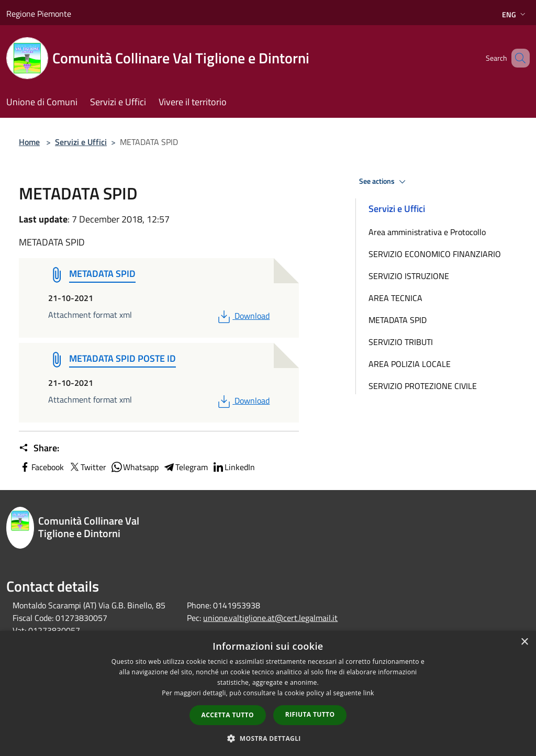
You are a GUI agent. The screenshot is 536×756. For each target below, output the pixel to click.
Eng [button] (515, 14)
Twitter (87, 467)
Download (243, 316)
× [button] (524, 642)
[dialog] (268, 693)
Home (29, 142)
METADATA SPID (398, 320)
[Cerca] (517, 58)
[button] (268, 738)
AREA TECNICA (395, 298)
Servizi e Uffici (81, 142)
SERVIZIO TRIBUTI (401, 342)
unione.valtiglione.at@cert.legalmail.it (270, 618)
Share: (39, 448)
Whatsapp (135, 467)
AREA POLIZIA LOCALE (410, 364)
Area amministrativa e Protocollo (427, 232)
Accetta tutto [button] (228, 715)
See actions (384, 182)
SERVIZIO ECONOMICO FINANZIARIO (435, 254)
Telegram (185, 467)
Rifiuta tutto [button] (310, 714)
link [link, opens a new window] (369, 693)
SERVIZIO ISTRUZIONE (409, 276)
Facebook (41, 467)
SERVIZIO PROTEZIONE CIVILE (423, 386)
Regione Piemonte (39, 14)
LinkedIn (233, 467)
